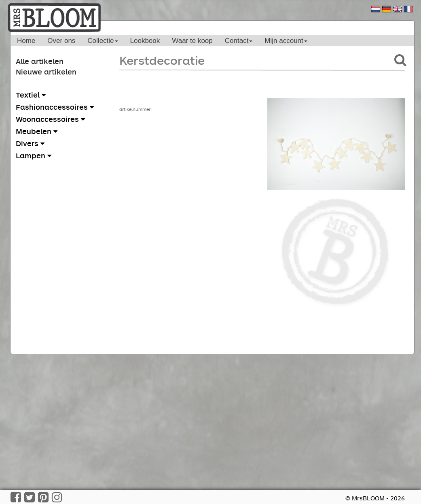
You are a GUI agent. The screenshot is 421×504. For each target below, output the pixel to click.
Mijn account (286, 41)
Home (26, 41)
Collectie (103, 41)
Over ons (61, 41)
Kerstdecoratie (162, 60)
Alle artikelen (40, 61)
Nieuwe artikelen (46, 72)
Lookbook (145, 41)
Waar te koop (192, 41)
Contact (239, 41)
